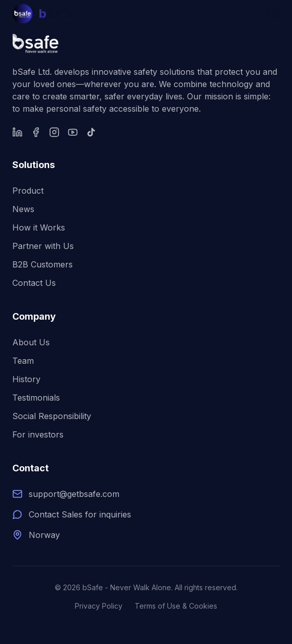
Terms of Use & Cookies (176, 606)
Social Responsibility (52, 416)
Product (28, 191)
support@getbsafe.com (74, 494)
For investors (38, 434)
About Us (31, 342)
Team (23, 361)
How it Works (39, 227)
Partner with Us (43, 246)
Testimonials (36, 398)
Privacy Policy (99, 606)
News (23, 209)
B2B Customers (43, 264)
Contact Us (34, 283)
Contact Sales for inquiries (80, 514)
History (26, 379)
